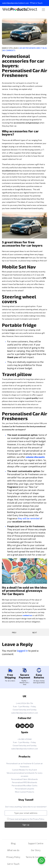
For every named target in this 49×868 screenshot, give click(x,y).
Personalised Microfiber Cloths (25, 785)
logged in (22, 651)
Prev (14, 633)
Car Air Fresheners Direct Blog (33, 48)
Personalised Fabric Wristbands (24, 779)
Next (35, 633)
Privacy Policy (38, 819)
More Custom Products (25, 792)
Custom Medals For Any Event (25, 770)
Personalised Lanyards (25, 789)
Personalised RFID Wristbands (25, 782)
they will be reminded (29, 518)
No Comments (9, 50)
